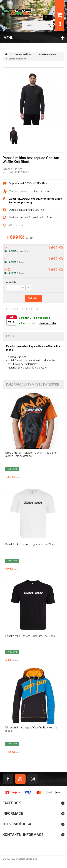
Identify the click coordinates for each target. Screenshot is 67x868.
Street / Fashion (22, 54)
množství (12, 282)
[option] (33, 99)
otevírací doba (47, 323)
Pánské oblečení (48, 54)
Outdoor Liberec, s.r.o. (27, 859)
